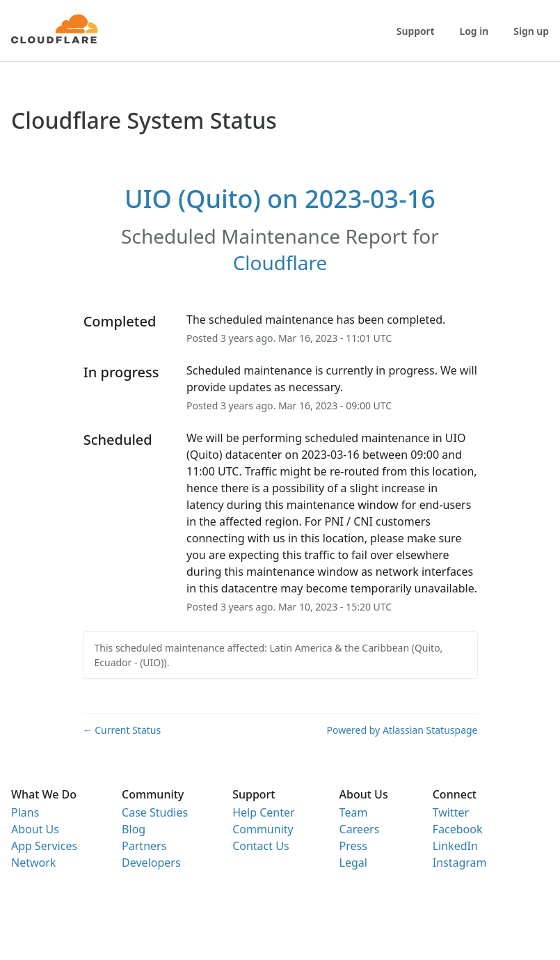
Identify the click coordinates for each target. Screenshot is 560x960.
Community (263, 829)
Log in (474, 31)
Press (353, 846)
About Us (35, 829)
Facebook (458, 829)
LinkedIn (455, 846)
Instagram (460, 863)
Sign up (531, 31)
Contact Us (261, 846)
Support (416, 31)
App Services (44, 846)
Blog (134, 829)
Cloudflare (280, 262)
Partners (144, 846)
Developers (151, 863)
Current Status (122, 730)
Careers (360, 829)
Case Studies (155, 812)
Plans (25, 812)
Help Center (263, 812)
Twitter (451, 812)
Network (33, 863)
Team (354, 812)
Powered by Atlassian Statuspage (402, 730)
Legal (353, 863)
